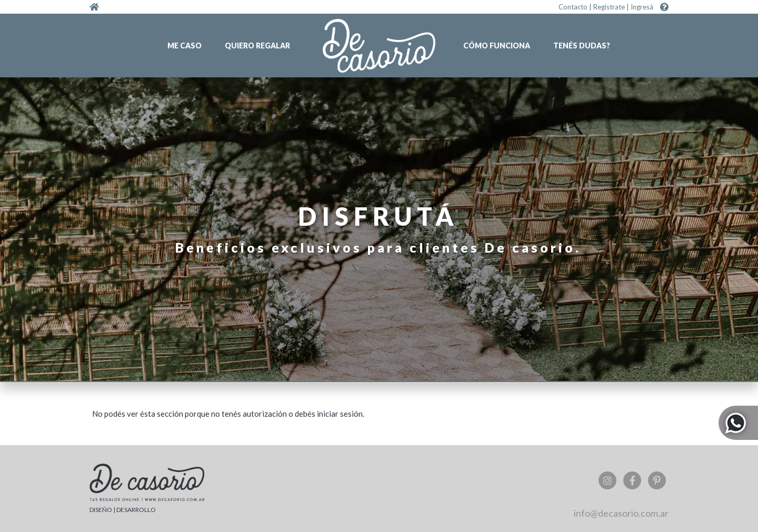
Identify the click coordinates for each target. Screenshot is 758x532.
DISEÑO (101, 510)
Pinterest (657, 480)
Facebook (632, 480)
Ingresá (642, 7)
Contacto (573, 7)
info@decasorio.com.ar (621, 513)
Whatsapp (738, 423)
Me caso (184, 46)
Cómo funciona (497, 46)
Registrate (609, 7)
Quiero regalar (257, 46)
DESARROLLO (136, 510)
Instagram (607, 480)
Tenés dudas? (582, 46)
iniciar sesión (340, 414)
